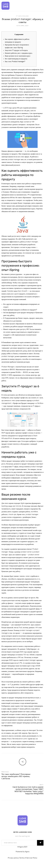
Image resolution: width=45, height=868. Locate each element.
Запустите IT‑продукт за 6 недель (16, 50)
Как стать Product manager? (15, 62)
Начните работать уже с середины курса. (19, 53)
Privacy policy (13, 858)
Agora (27, 852)
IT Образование (22, 16)
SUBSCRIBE (40, 843)
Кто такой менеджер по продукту (16, 59)
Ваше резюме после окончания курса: (18, 56)
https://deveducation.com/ (17, 739)
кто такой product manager (26, 660)
